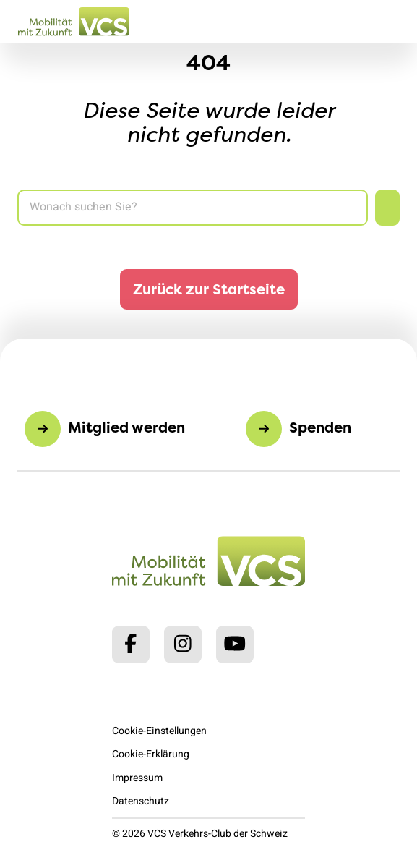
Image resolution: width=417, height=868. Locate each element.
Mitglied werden (126, 427)
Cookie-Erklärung (151, 754)
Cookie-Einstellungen (159, 731)
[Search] (193, 208)
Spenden (320, 427)
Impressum (137, 778)
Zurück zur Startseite (209, 289)
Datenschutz (141, 801)
